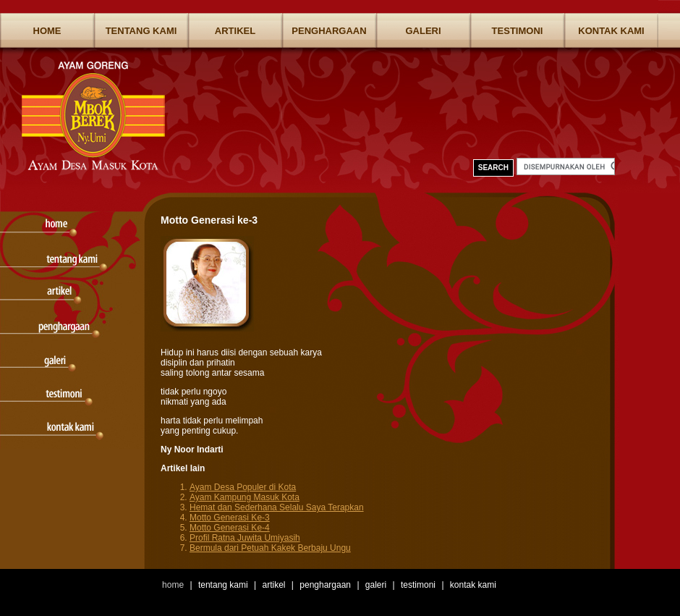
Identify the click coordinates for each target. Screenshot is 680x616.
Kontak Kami (611, 31)
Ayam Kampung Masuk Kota (245, 497)
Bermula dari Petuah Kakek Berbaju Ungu (270, 548)
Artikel (235, 31)
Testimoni (518, 31)
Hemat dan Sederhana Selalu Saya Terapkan (277, 507)
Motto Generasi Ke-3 (230, 518)
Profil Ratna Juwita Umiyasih (245, 538)
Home (47, 31)
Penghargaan (329, 31)
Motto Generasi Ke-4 (230, 528)
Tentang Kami (141, 31)
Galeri (423, 31)
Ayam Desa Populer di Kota (243, 487)
